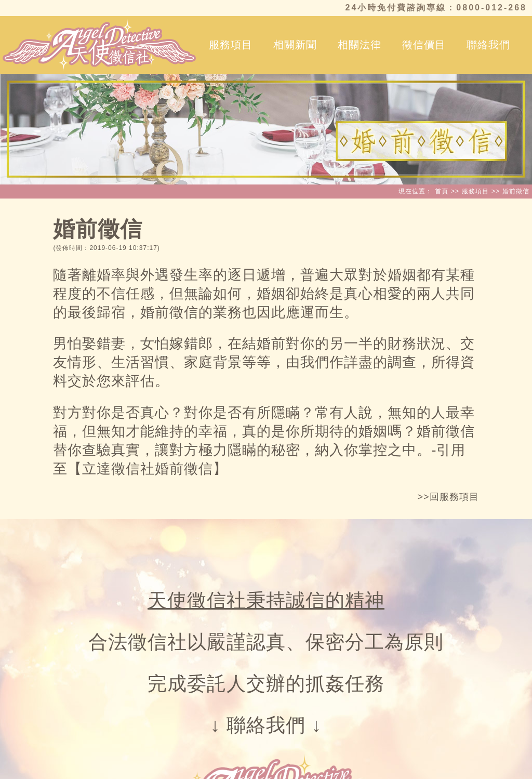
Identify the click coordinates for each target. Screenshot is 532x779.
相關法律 (360, 45)
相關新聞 (295, 45)
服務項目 (231, 45)
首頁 (442, 191)
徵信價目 (424, 45)
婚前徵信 (516, 191)
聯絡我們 (488, 45)
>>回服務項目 (448, 497)
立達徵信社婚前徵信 (148, 469)
